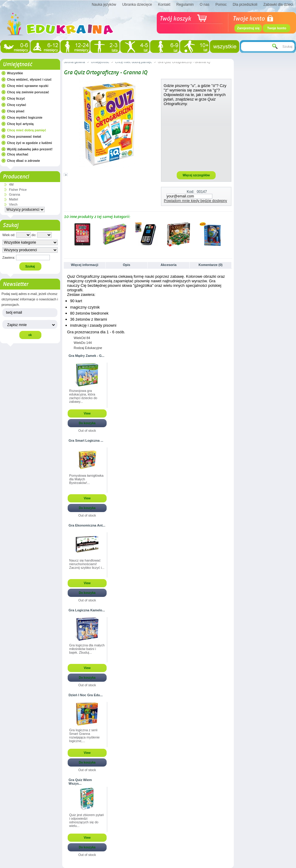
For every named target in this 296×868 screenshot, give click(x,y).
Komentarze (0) (210, 265)
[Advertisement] (196, 138)
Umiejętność (17, 64)
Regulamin (185, 5)
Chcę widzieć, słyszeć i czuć (29, 79)
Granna (15, 194)
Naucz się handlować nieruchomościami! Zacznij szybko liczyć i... (87, 564)
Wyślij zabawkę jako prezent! (30, 149)
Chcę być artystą (20, 124)
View (87, 413)
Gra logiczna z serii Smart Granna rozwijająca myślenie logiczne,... (84, 735)
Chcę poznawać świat (24, 136)
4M (11, 184)
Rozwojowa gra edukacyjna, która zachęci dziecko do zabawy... (83, 396)
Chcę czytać (17, 105)
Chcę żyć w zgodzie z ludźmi (29, 143)
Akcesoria (169, 265)
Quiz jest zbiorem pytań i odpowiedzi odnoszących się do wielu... (87, 820)
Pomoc (221, 5)
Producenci (16, 177)
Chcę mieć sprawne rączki (28, 86)
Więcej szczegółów (196, 175)
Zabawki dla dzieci (278, 5)
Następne (230, 234)
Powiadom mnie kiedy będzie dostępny (196, 201)
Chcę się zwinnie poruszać (28, 92)
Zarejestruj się (248, 28)
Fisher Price (18, 190)
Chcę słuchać (18, 154)
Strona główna (74, 62)
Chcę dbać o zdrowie (23, 161)
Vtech (13, 204)
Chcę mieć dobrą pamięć (27, 130)
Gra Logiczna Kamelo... (87, 610)
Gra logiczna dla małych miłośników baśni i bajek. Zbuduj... (87, 649)
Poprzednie (65, 234)
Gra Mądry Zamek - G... (86, 356)
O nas (204, 5)
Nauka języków (104, 5)
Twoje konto (277, 28)
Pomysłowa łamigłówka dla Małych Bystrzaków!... (86, 479)
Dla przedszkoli (245, 5)
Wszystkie (15, 73)
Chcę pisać (16, 111)
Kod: (190, 192)
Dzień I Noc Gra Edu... (86, 695)
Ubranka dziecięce (137, 5)
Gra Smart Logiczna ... (86, 440)
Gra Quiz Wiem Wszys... (80, 782)
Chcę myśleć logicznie (25, 117)
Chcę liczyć (16, 98)
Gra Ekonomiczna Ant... (87, 525)
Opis (127, 265)
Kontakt (164, 5)
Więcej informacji (85, 265)
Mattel (14, 199)
